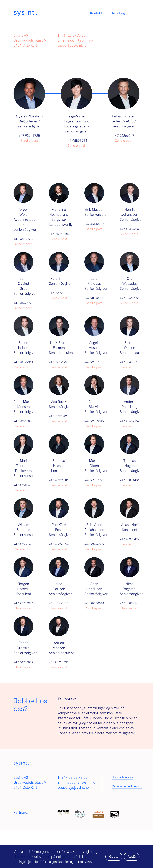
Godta (113, 854)
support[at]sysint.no (73, 45)
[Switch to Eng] (122, 15)
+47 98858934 (76, 141)
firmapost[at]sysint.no (78, 40)
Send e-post (29, 141)
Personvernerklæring (129, 827)
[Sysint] (47, 15)
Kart (34, 45)
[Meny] (137, 15)
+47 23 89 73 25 (74, 35)
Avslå (131, 854)
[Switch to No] (114, 15)
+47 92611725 (29, 136)
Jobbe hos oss (124, 817)
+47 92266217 (124, 136)
